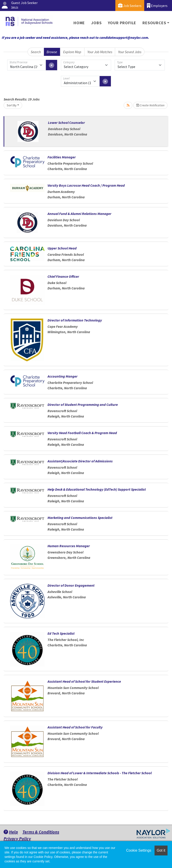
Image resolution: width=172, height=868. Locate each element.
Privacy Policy (17, 838)
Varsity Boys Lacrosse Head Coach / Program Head (86, 185)
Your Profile (122, 23)
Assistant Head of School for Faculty (75, 727)
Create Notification (150, 105)
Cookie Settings (139, 850)
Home (79, 23)
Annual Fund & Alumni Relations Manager (79, 214)
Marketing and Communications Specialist (80, 518)
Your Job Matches (100, 52)
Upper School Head (62, 248)
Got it (161, 850)
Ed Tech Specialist (61, 633)
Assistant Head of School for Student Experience (84, 681)
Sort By (12, 105)
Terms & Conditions (41, 832)
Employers (157, 5)
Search (36, 52)
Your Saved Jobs (130, 52)
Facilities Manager (62, 157)
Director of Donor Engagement (71, 585)
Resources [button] (154, 23)
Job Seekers (130, 5)
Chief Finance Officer (63, 276)
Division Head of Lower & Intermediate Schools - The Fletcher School (100, 773)
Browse (52, 52)
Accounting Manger (62, 376)
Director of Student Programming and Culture (83, 404)
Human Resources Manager (69, 546)
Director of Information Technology (75, 320)
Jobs (96, 23)
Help (11, 832)
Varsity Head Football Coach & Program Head (82, 433)
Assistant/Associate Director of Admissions (80, 461)
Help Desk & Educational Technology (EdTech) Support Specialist (97, 489)
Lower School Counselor (66, 122)
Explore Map (72, 52)
